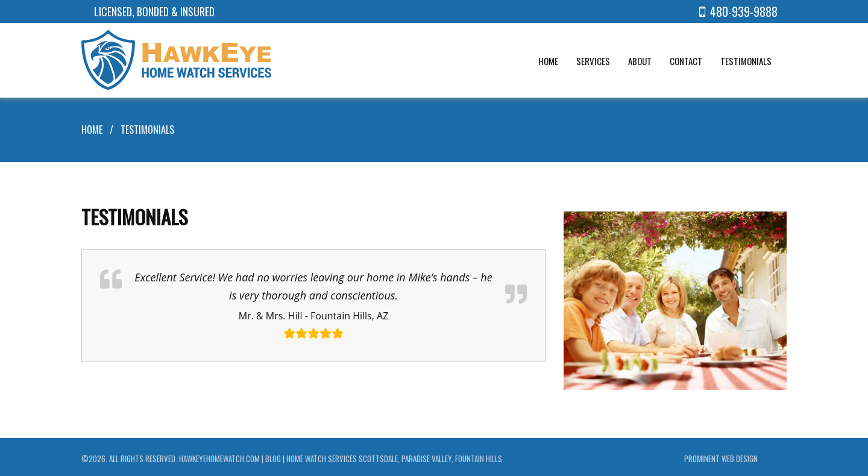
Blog (273, 456)
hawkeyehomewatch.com (219, 456)
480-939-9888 (738, 11)
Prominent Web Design (721, 456)
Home (92, 127)
